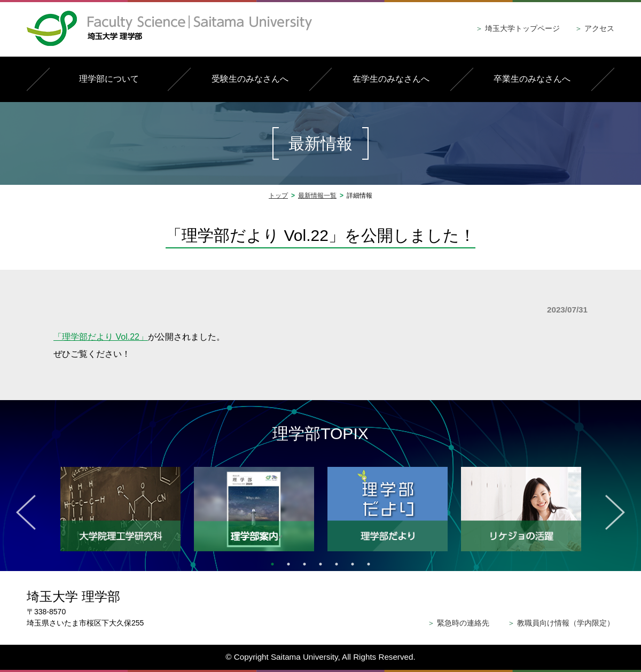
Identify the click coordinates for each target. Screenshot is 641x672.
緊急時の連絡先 (458, 623)
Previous (26, 513)
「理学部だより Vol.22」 (101, 337)
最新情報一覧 (317, 196)
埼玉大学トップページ (518, 28)
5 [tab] (337, 564)
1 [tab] (272, 564)
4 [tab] (320, 564)
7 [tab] (369, 564)
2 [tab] (288, 564)
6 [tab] (353, 564)
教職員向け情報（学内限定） (561, 623)
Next (615, 513)
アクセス (595, 28)
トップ (278, 196)
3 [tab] (304, 564)
